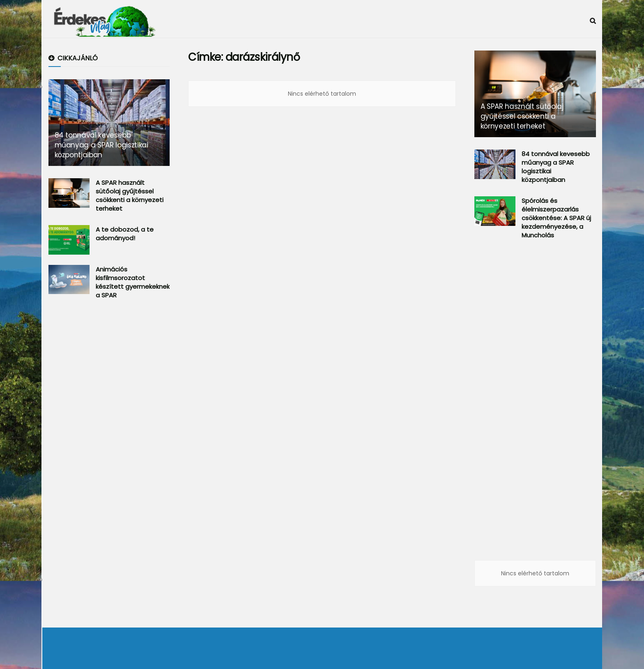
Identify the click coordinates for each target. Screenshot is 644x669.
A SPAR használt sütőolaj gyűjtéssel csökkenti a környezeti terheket (130, 195)
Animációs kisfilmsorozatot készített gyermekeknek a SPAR (133, 282)
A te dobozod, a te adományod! (125, 234)
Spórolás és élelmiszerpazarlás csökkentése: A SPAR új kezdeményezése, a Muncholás (556, 218)
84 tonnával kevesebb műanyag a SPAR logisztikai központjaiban (101, 145)
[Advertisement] (110, 441)
